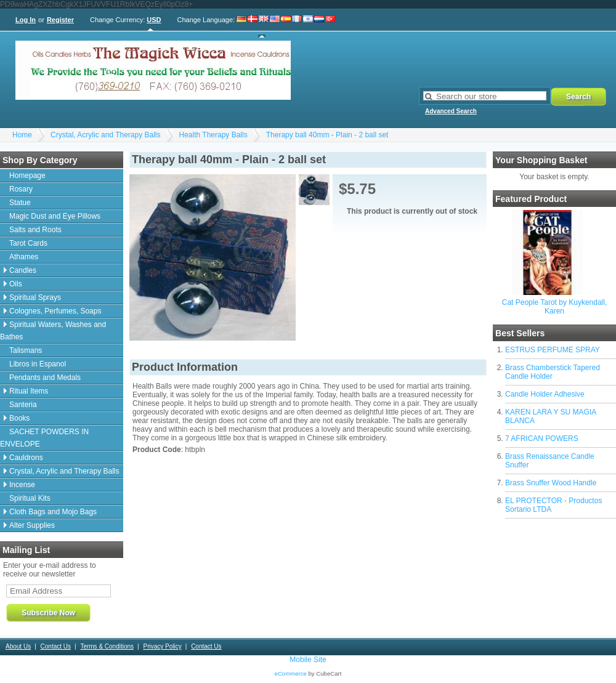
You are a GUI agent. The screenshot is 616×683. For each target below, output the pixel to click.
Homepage (27, 176)
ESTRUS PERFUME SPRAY (553, 350)
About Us (18, 646)
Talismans (26, 350)
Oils (16, 284)
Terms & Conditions (107, 646)
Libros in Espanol (38, 364)
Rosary (21, 189)
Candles (23, 270)
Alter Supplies (32, 525)
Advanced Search (451, 111)
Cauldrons (26, 458)
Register (60, 20)
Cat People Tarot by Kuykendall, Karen (555, 307)
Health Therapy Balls (213, 135)
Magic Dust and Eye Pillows (55, 216)
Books (19, 418)
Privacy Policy (162, 646)
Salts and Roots (35, 230)
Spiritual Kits (30, 498)
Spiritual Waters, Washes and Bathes (53, 331)
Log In (26, 20)
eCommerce (291, 673)
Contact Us (56, 646)
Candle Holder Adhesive (545, 394)
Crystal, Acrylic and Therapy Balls (106, 135)
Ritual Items (29, 391)
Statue (20, 203)
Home (22, 135)
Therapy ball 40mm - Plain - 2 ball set (327, 135)
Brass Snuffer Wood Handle (551, 483)
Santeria (23, 405)
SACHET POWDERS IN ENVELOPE (44, 438)
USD (154, 20)
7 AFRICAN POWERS (542, 438)
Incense (22, 485)
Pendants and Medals (45, 378)
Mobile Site (308, 660)
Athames (24, 257)
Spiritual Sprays (35, 297)
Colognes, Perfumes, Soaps (55, 311)
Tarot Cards (28, 243)
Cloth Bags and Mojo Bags (53, 512)
